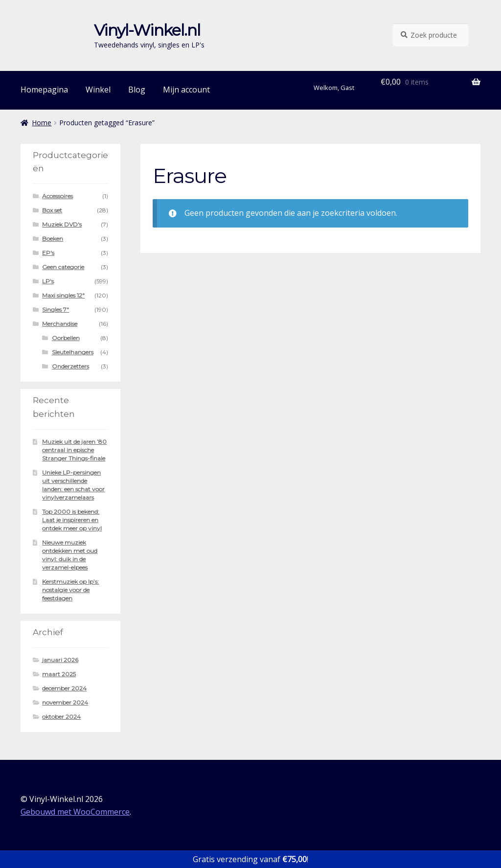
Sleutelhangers (73, 352)
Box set (52, 210)
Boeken (53, 239)
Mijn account (186, 90)
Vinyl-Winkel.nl (147, 30)
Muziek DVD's (62, 224)
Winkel (98, 90)
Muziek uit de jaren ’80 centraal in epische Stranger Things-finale (74, 450)
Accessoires (57, 196)
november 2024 (65, 702)
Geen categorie (63, 267)
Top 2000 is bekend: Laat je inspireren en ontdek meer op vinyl (72, 520)
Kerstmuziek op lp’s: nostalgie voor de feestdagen (70, 590)
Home (42, 123)
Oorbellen (66, 338)
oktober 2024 (61, 717)
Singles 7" (56, 309)
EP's (48, 253)
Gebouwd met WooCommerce (75, 812)
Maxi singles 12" (63, 295)
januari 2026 (60, 660)
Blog (137, 90)
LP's (48, 281)
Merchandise (60, 324)
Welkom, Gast (334, 88)
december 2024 (64, 688)
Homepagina (44, 90)
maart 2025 (59, 674)
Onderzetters (70, 366)
